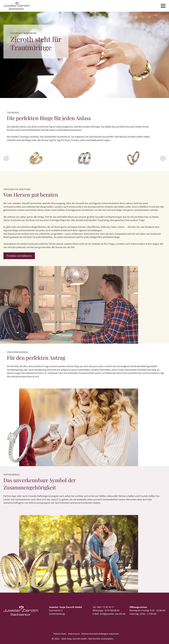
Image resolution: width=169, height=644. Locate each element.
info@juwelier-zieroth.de (113, 614)
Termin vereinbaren (19, 256)
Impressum (74, 634)
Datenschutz (60, 634)
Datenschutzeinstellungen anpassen (100, 634)
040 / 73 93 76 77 (105, 607)
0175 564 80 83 (112, 610)
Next (163, 158)
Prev (6, 158)
